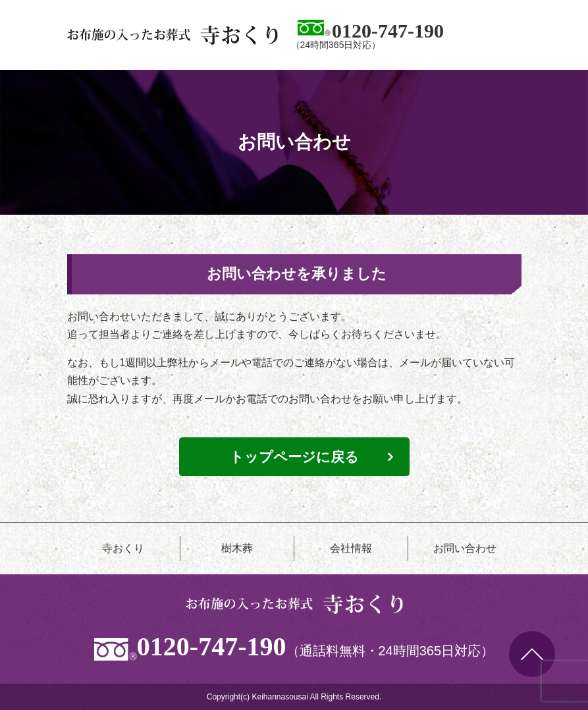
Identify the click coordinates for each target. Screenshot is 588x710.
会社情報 (351, 548)
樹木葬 (237, 548)
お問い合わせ (465, 548)
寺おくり (123, 548)
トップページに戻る (294, 457)
